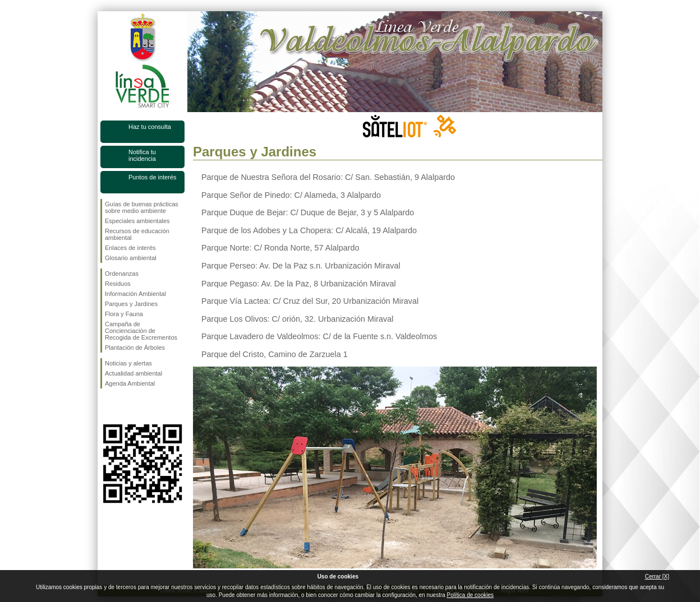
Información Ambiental (135, 294)
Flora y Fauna (124, 314)
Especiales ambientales (137, 221)
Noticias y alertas (128, 363)
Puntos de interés (153, 177)
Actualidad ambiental (133, 373)
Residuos (118, 284)
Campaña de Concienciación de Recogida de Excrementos (141, 331)
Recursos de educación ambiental (137, 234)
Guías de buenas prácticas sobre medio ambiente (142, 207)
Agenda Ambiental (130, 383)
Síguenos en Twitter (126, 406)
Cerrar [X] (657, 576)
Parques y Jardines (131, 304)
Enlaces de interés (130, 248)
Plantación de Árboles (135, 348)
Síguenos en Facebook (107, 406)
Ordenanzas (122, 274)
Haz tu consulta (150, 127)
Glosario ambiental (131, 258)
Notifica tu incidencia (142, 155)
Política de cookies (470, 595)
